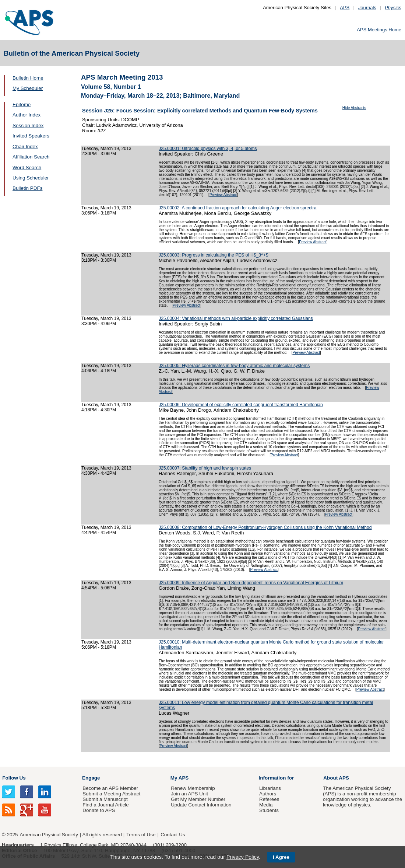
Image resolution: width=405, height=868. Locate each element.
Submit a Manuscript (105, 799)
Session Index (28, 126)
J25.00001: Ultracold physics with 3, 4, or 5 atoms (208, 149)
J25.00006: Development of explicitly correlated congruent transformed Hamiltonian (241, 405)
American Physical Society (49, 835)
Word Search (27, 168)
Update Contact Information (201, 805)
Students (269, 810)
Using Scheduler (31, 178)
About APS (336, 778)
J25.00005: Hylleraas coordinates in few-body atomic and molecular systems (234, 366)
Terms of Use (141, 835)
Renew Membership (193, 788)
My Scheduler (28, 88)
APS (345, 8)
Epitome (22, 104)
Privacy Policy (243, 857)
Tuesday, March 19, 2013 (106, 149)
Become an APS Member (110, 788)
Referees (269, 799)
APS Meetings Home (379, 30)
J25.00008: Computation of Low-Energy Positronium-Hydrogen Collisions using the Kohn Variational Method (265, 527)
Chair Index (25, 147)
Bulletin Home (28, 78)
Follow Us (14, 778)
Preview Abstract (223, 195)
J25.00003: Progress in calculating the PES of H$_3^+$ (213, 255)
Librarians (270, 788)
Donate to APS (99, 810)
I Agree (281, 857)
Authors (268, 794)
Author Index (27, 115)
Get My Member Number (198, 799)
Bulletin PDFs (27, 188)
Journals (367, 8)
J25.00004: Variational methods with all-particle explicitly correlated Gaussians (236, 318)
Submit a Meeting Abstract (111, 794)
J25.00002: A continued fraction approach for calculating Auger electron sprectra (237, 208)
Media (266, 805)
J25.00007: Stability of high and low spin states (205, 468)
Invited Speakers (31, 136)
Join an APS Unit (189, 794)
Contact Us (173, 835)
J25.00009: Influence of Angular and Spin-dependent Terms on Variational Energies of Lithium (251, 583)
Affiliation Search (31, 157)
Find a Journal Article (105, 805)
